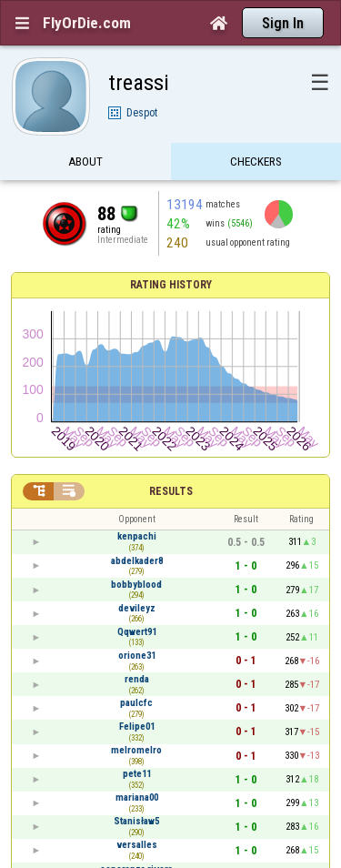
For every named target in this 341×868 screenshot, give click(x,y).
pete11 (137, 774)
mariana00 (137, 797)
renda (137, 679)
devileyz (137, 608)
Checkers (256, 161)
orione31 (137, 656)
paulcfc (136, 703)
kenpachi (137, 536)
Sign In (283, 23)
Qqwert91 (137, 632)
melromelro (136, 750)
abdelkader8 (137, 561)
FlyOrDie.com (87, 23)
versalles (137, 845)
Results (171, 491)
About (85, 161)
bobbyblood (136, 585)
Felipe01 (137, 727)
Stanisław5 (136, 821)
